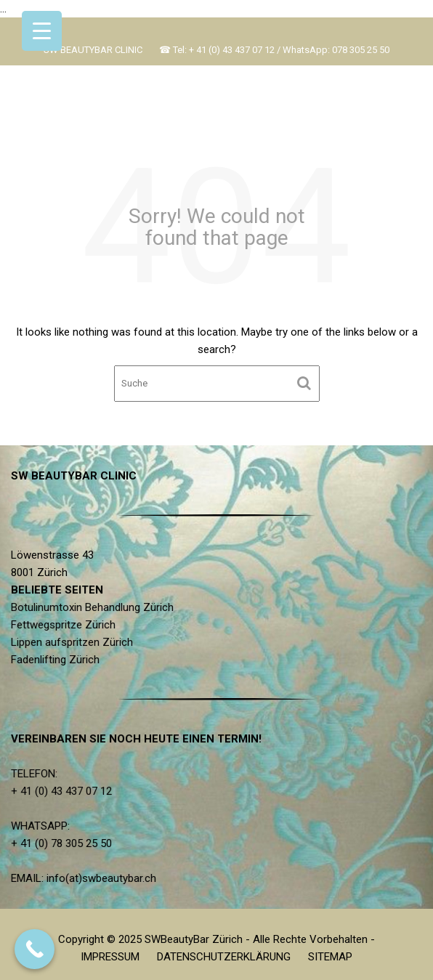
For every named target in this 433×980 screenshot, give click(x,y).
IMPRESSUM (110, 957)
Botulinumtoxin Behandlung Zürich (94, 607)
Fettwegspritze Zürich (65, 625)
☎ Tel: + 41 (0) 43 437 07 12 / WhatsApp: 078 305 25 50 (274, 50)
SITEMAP (330, 957)
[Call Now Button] (35, 949)
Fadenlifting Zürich (57, 660)
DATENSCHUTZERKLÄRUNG (224, 957)
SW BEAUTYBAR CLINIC (93, 50)
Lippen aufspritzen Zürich (73, 642)
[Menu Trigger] (42, 31)
